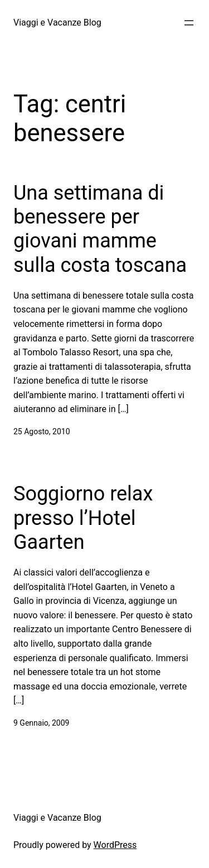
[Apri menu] (189, 23)
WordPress (115, 845)
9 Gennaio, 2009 (41, 723)
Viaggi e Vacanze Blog (57, 23)
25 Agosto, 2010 (42, 431)
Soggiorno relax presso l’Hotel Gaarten (83, 518)
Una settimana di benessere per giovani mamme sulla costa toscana (100, 229)
